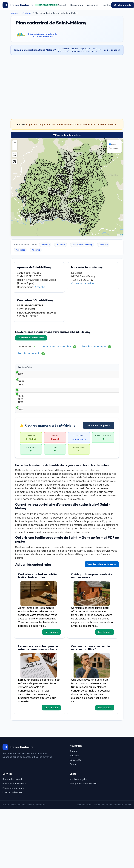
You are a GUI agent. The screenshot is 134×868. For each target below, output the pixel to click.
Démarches (77, 5)
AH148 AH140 (21, 403)
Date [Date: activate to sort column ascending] (56, 369)
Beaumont (61, 245)
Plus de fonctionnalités (67, 135)
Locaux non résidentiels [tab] (59, 347)
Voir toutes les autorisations (31, 338)
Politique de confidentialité (83, 831)
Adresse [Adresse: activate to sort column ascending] (110, 369)
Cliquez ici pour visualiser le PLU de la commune (42, 35)
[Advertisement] (67, 80)
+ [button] (15, 143)
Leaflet (120, 235)
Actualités (93, 5)
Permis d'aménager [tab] (97, 347)
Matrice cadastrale (12, 840)
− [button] (15, 147)
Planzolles (20, 250)
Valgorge (36, 250)
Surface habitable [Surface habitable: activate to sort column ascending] (95, 369)
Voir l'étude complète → (99, 473)
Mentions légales (78, 826)
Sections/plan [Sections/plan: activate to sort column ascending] (25, 369)
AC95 (21, 383)
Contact (107, 5)
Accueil (62, 5)
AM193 (21, 450)
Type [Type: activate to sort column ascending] (40, 369)
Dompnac (45, 245)
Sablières (103, 245)
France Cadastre (30, 5)
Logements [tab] (27, 347)
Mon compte (123, 5)
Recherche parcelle (13, 826)
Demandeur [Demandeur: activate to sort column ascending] (77, 369)
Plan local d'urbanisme (14, 831)
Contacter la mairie (82, 283)
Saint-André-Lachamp (82, 245)
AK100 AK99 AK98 (21, 432)
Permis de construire (13, 835)
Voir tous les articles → (102, 611)
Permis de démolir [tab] (31, 353)
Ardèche (27, 13)
